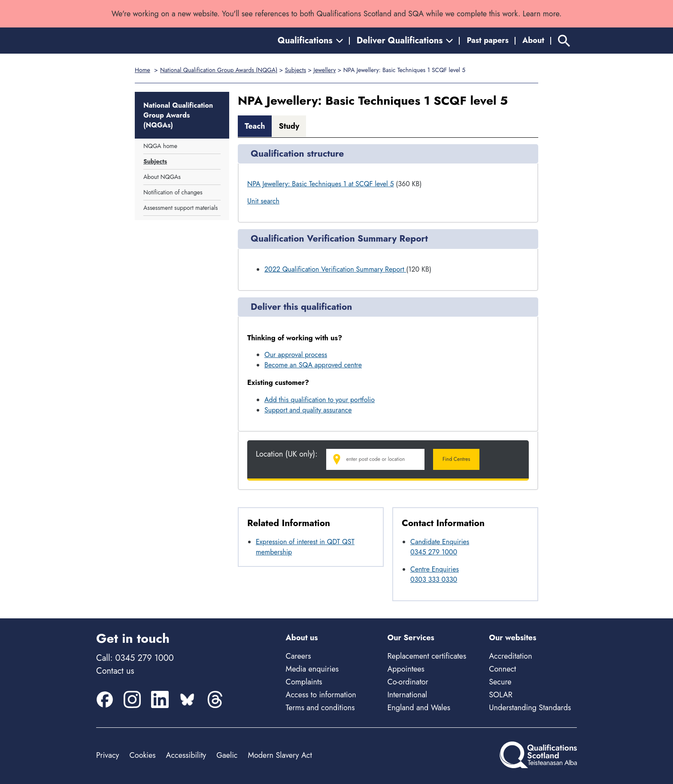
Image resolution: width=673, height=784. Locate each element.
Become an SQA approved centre (313, 365)
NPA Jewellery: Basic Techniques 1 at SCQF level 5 (320, 184)
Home (142, 70)
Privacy (108, 755)
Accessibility (186, 755)
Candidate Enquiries (440, 542)
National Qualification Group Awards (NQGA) (219, 70)
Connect (502, 669)
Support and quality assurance (308, 410)
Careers (299, 656)
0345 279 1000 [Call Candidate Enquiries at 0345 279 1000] (434, 552)
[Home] (135, 41)
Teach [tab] (255, 126)
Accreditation (510, 656)
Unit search (263, 201)
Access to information (321, 695)
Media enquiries (312, 669)
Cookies (142, 755)
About (533, 40)
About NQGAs (162, 177)
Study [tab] (289, 126)
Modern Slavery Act (280, 755)
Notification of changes (173, 192)
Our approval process (296, 355)
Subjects (296, 70)
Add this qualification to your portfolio (320, 400)
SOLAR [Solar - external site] (501, 695)
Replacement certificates (427, 656)
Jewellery (324, 70)
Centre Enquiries (435, 569)
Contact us (115, 671)
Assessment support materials (180, 208)
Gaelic (227, 755)
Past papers (488, 40)
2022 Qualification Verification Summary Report (335, 269)
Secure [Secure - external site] (500, 682)
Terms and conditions (320, 708)
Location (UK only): (287, 454)
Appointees (406, 669)
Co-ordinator (408, 682)
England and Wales (419, 708)
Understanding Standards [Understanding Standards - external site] (530, 708)
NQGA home (160, 146)
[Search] (564, 41)
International (407, 695)
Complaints (304, 682)
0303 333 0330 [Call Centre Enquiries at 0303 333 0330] (434, 580)
